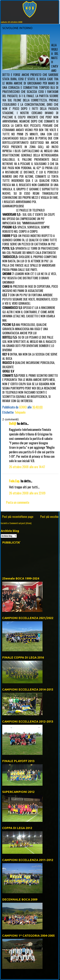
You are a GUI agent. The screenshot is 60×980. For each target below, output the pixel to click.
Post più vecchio (49, 517)
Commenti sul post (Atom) (20, 523)
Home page (27, 517)
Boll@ (13, 423)
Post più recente (11, 517)
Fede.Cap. (14, 481)
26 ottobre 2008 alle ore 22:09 (27, 493)
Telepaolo (20, 412)
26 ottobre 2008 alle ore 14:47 (27, 467)
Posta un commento (18, 502)
